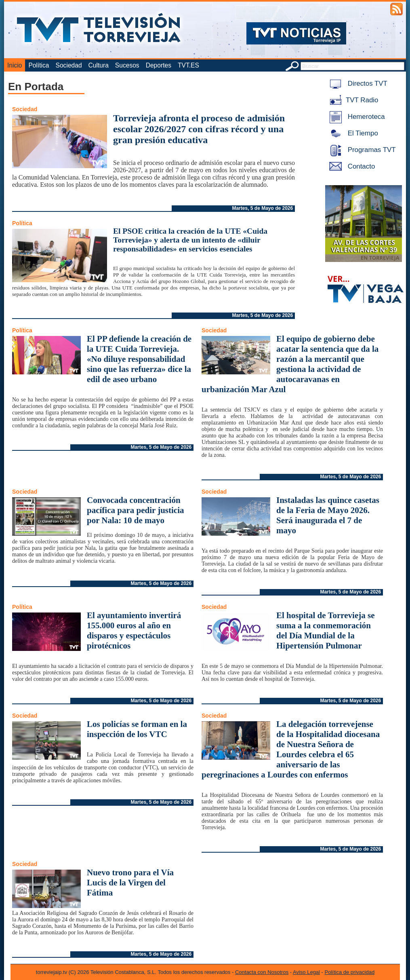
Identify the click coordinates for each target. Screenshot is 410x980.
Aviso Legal (306, 972)
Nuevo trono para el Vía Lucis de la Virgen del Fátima (130, 883)
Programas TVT (361, 150)
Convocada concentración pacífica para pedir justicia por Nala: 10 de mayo (136, 510)
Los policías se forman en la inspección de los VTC (137, 729)
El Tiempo (352, 133)
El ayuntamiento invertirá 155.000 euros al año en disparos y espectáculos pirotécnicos (134, 630)
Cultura (99, 65)
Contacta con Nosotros (262, 972)
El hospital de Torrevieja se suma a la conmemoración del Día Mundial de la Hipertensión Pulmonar (325, 630)
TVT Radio (352, 100)
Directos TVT (357, 83)
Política (39, 65)
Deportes (159, 65)
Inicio (15, 65)
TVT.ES (188, 65)
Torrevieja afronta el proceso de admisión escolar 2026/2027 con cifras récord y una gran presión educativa (199, 129)
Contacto (351, 166)
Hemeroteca (356, 117)
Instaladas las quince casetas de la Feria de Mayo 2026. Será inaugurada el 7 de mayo (328, 515)
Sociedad (69, 65)
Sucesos (127, 65)
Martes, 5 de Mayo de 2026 (262, 208)
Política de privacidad (350, 972)
